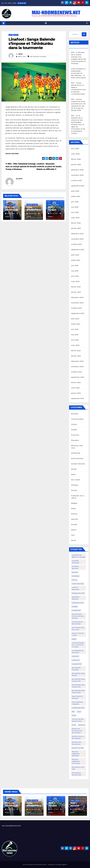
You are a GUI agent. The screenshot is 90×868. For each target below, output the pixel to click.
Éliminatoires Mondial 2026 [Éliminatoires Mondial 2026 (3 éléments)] (76, 774)
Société (13, 205)
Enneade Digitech (62, 865)
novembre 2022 (77, 367)
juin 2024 (75, 266)
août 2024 (75, 255)
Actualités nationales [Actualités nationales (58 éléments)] (75, 562)
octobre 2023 (76, 308)
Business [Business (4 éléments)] (75, 572)
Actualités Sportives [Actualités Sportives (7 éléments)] (75, 567)
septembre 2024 (78, 250)
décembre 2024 (77, 234)
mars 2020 (75, 388)
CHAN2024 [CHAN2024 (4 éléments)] (75, 576)
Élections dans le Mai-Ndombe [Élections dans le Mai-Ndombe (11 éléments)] (78, 737)
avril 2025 (75, 212)
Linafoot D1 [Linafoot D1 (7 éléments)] (76, 660)
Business (75, 414)
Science (74, 514)
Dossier (74, 430)
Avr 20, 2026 (11, 809)
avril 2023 (75, 340)
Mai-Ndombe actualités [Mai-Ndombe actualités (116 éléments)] (76, 669)
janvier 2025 (76, 228)
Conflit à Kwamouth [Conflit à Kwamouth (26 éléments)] (75, 588)
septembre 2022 (78, 377)
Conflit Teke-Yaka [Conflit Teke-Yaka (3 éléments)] (78, 584)
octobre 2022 (76, 372)
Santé (73, 508)
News (11, 35)
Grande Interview (78, 464)
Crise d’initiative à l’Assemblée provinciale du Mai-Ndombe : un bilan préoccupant (78, 73)
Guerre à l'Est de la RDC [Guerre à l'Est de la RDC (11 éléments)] (78, 634)
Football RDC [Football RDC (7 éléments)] (76, 610)
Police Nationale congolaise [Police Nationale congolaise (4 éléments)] (77, 703)
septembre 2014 (77, 398)
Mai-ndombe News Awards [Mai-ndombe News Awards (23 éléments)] (78, 674)
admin (21, 54)
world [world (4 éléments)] (74, 725)
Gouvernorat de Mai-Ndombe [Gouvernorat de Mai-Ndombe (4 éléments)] (77, 623)
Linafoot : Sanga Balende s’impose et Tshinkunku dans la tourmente (32, 43)
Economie (75, 435)
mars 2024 (75, 281)
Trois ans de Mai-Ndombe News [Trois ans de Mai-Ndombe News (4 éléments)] (78, 720)
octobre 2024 (76, 244)
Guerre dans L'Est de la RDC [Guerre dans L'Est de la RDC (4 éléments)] (78, 629)
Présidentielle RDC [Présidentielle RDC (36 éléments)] (78, 708)
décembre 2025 (77, 170)
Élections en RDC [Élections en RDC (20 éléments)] (78, 748)
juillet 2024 (76, 260)
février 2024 (76, 287)
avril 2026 (75, 149)
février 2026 (76, 159)
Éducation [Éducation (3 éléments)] (82, 725)
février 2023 (76, 351)
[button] (87, 23)
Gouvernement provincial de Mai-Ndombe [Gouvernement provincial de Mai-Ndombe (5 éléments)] (78, 616)
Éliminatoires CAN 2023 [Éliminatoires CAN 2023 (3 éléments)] (78, 768)
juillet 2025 (76, 196)
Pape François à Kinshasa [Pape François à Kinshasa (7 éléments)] (77, 697)
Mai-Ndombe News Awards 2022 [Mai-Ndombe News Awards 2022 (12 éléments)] (78, 680)
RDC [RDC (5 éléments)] (73, 712)
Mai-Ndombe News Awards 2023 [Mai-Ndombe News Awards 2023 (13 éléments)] (78, 686)
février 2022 (76, 382)
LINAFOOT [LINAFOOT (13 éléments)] (75, 656)
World (73, 540)
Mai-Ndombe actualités (38, 56)
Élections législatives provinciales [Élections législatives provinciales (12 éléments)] (76, 761)
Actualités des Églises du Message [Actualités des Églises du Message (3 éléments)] (78, 556)
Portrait (74, 490)
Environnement (77, 458)
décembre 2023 (77, 297)
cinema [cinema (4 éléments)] (74, 580)
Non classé (75, 480)
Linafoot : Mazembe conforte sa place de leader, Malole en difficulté (49, 166)
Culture (74, 424)
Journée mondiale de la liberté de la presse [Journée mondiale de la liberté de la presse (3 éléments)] (78, 645)
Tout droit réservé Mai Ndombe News (35, 865)
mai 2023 (75, 335)
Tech (73, 535)
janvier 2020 (76, 393)
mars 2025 (75, 218)
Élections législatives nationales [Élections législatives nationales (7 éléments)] (76, 754)
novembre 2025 (77, 175)
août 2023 (75, 319)
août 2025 (75, 191)
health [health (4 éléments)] (74, 639)
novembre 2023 (77, 303)
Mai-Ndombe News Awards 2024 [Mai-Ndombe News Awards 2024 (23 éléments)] (78, 692)
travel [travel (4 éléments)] (74, 715)
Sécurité (74, 519)
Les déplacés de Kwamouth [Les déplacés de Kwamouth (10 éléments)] (77, 652)
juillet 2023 (76, 324)
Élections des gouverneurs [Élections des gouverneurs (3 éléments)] (76, 743)
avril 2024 (75, 276)
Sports (16, 35)
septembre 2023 (78, 313)
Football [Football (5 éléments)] (75, 607)
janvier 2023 (76, 356)
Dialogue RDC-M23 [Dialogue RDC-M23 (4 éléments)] (78, 593)
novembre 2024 (77, 239)
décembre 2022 (77, 361)
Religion (74, 503)
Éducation (75, 440)
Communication (77, 419)
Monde (74, 469)
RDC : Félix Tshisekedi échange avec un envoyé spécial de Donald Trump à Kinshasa (21, 166)
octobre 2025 (76, 180)
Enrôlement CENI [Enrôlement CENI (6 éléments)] (78, 603)
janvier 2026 (76, 164)
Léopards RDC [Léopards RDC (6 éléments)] (77, 664)
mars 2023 (75, 345)
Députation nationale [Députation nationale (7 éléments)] (76, 598)
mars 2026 (75, 154)
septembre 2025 (78, 186)
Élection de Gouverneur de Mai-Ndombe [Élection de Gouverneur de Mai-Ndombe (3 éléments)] (77, 731)
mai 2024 (75, 271)
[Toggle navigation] (46, 23)
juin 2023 (75, 329)
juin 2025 (75, 202)
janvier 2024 (76, 292)
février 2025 (76, 223)
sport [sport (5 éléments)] (79, 712)
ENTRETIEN (76, 453)
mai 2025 (75, 207)
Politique (35, 205)
